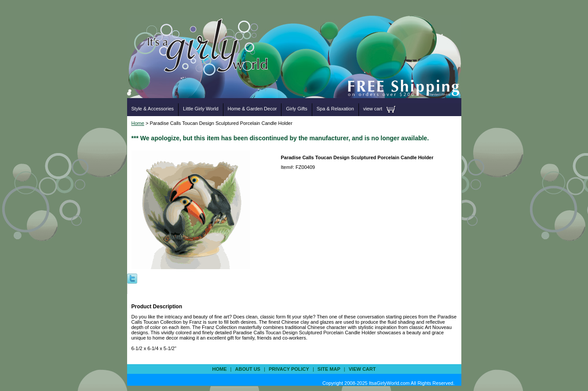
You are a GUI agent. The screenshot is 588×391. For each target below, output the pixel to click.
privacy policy (289, 369)
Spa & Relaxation (335, 109)
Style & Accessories (153, 109)
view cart (373, 109)
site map (329, 369)
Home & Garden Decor (252, 109)
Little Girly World (201, 109)
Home (138, 123)
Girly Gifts (296, 109)
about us (248, 369)
